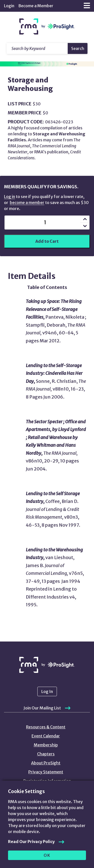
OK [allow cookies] (47, 855)
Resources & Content (46, 727)
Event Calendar (46, 736)
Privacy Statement (46, 772)
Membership (46, 745)
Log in (10, 197)
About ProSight (46, 763)
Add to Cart (47, 241)
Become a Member (36, 6)
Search (78, 48)
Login (9, 6)
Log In (47, 691)
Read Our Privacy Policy (31, 842)
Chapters (46, 754)
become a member (27, 203)
